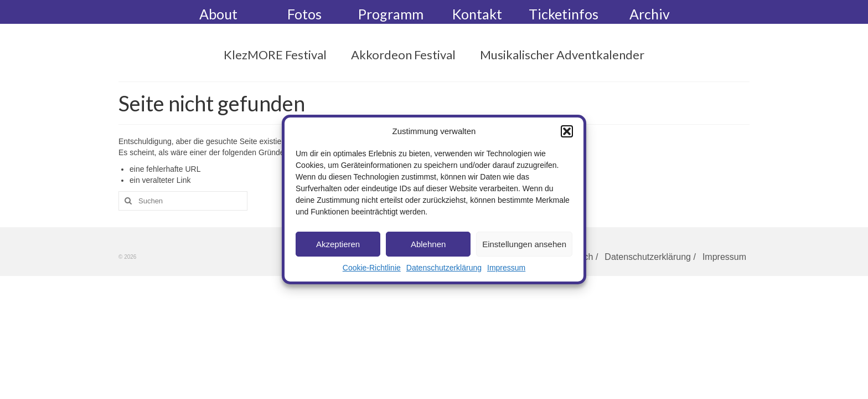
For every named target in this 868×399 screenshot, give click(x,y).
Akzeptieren (338, 244)
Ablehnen (428, 244)
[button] (567, 131)
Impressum (506, 268)
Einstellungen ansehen (524, 244)
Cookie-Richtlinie (372, 268)
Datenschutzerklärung (444, 268)
